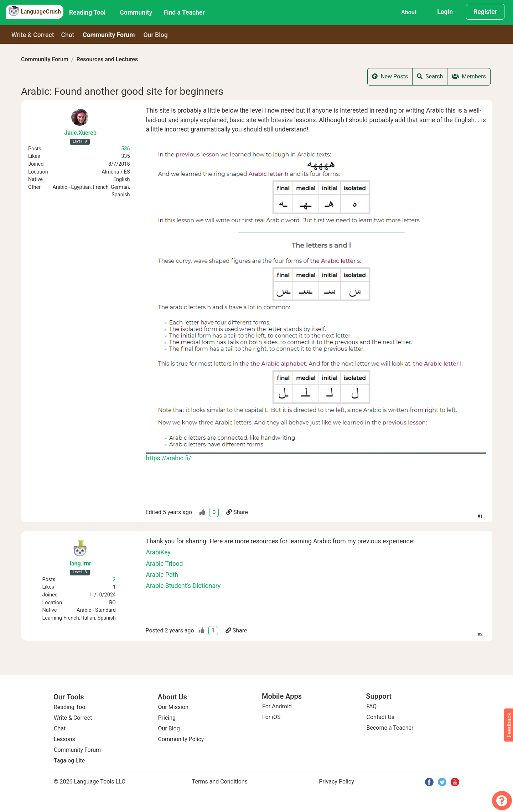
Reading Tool (87, 12)
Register (485, 12)
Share (237, 512)
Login (445, 12)
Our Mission (173, 707)
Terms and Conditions (220, 782)
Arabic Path (162, 575)
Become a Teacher (390, 728)
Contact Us (381, 717)
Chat (68, 35)
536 (125, 149)
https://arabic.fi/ (169, 458)
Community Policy (181, 739)
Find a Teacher (184, 12)
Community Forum (45, 59)
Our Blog (169, 728)
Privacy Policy (336, 782)
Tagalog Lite (69, 761)
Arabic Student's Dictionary (183, 586)
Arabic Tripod (165, 564)
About (409, 12)
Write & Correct (33, 35)
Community (136, 12)
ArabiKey (158, 552)
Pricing (167, 718)
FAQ (372, 706)
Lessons (64, 739)
